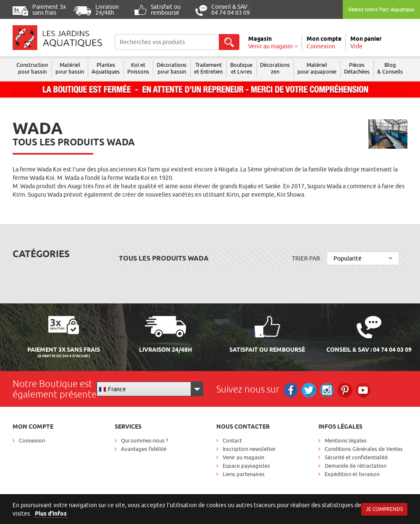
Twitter (309, 390)
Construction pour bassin (32, 68)
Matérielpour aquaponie (317, 68)
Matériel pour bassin (70, 68)
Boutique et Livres (241, 68)
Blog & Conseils (390, 68)
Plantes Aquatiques (106, 68)
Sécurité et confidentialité (356, 457)
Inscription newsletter (249, 449)
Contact (232, 440)
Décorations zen (275, 68)
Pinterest (345, 390)
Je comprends (384, 509)
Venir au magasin (243, 457)
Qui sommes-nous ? (144, 440)
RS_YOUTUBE (363, 390)
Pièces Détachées (357, 68)
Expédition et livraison (352, 474)
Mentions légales (346, 440)
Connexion (32, 440)
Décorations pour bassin (172, 68)
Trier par (307, 258)
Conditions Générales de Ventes (364, 449)
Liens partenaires (244, 474)
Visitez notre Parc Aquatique (381, 9)
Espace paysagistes (246, 466)
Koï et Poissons (138, 68)
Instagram (327, 390)
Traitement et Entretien (208, 68)
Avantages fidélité (144, 449)
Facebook (291, 390)
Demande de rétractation (356, 466)
